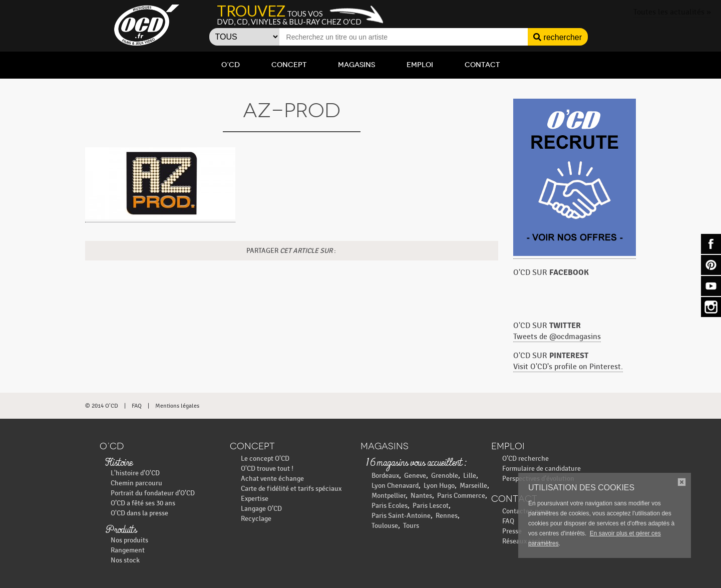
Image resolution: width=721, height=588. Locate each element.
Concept (289, 65)
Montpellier (389, 496)
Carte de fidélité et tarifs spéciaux (291, 489)
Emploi (420, 65)
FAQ (137, 406)
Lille (470, 476)
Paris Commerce (461, 496)
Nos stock (125, 560)
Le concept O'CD (265, 459)
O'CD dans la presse (139, 513)
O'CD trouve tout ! (267, 469)
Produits (121, 530)
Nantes (421, 496)
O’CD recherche (525, 459)
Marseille (473, 486)
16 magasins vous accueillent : (416, 463)
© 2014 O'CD (102, 406)
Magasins (356, 65)
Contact (482, 65)
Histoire (119, 463)
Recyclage (256, 519)
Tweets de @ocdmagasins (557, 337)
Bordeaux (385, 476)
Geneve (415, 476)
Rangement (128, 550)
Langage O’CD (261, 509)
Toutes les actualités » (672, 12)
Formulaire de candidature (542, 469)
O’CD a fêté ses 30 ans (143, 503)
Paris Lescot (431, 506)
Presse (512, 531)
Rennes (447, 516)
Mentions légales (177, 406)
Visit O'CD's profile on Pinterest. (568, 367)
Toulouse (385, 526)
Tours (411, 526)
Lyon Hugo (439, 486)
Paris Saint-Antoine (401, 516)
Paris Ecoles (390, 506)
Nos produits (129, 540)
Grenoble (445, 476)
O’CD (231, 65)
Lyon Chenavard (395, 486)
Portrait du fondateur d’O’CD (153, 493)
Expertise (255, 499)
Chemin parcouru (136, 483)
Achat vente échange (272, 479)
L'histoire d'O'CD (135, 473)
